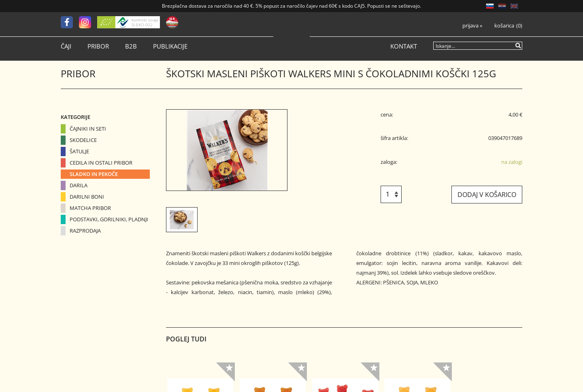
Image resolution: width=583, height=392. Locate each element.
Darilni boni (87, 197)
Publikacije (170, 46)
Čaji (66, 46)
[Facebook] (70, 22)
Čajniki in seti (88, 129)
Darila (79, 185)
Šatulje (79, 151)
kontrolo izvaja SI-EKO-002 (145, 22)
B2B (131, 46)
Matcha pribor (90, 208)
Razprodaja (85, 231)
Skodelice (83, 140)
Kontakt (404, 46)
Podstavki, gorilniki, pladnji (109, 219)
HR (502, 6)
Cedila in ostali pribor (101, 163)
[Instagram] (88, 22)
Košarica (504, 26)
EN (514, 6)
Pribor (98, 46)
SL (490, 6)
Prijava (472, 26)
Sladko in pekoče (94, 174)
